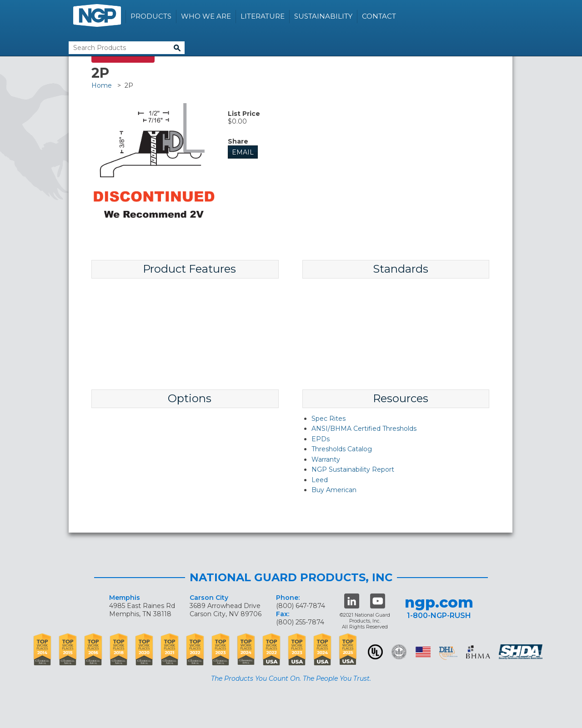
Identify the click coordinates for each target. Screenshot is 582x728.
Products (151, 16)
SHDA (522, 652)
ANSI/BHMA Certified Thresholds (364, 429)
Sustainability (323, 16)
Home (102, 85)
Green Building (399, 652)
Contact (379, 16)
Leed (320, 480)
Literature (263, 16)
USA (423, 652)
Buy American (334, 490)
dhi (448, 653)
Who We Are (206, 16)
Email (243, 152)
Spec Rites (329, 419)
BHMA (478, 652)
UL (375, 652)
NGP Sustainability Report (353, 469)
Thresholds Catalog (342, 449)
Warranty (326, 459)
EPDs (321, 439)
